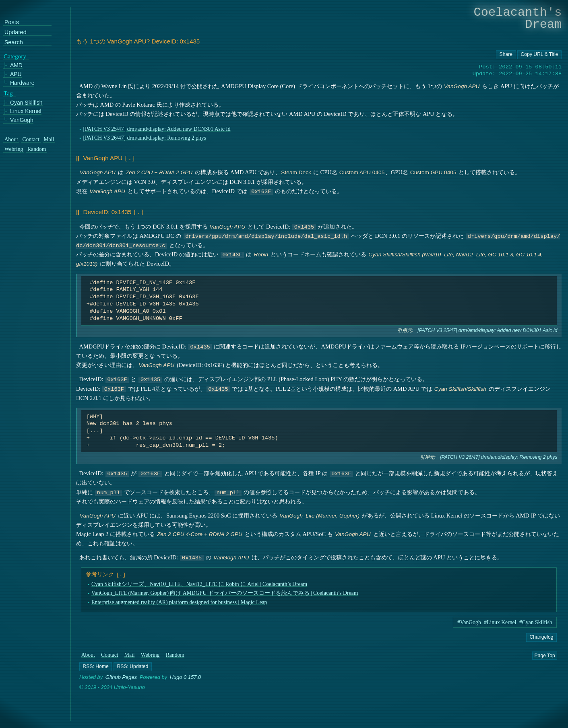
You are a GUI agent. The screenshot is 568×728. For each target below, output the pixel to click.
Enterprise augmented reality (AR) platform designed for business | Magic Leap (179, 600)
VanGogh (22, 120)
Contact (110, 653)
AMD (16, 66)
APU (16, 74)
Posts (12, 22)
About (88, 653)
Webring (150, 653)
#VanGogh (469, 621)
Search (14, 42)
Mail (130, 653)
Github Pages (121, 675)
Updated (15, 32)
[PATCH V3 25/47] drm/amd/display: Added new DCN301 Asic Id (157, 129)
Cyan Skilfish (26, 103)
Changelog (542, 635)
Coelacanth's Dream (518, 18)
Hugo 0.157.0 (186, 675)
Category (15, 56)
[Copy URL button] (506, 55)
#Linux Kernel (500, 621)
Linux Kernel (26, 111)
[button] (96, 665)
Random (175, 653)
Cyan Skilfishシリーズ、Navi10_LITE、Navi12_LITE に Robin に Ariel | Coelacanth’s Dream (199, 583)
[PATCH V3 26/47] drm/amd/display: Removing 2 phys (145, 138)
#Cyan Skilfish (536, 621)
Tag (8, 93)
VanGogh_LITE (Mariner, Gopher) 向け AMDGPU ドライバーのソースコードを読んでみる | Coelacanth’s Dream (225, 591)
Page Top (545, 654)
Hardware (22, 83)
